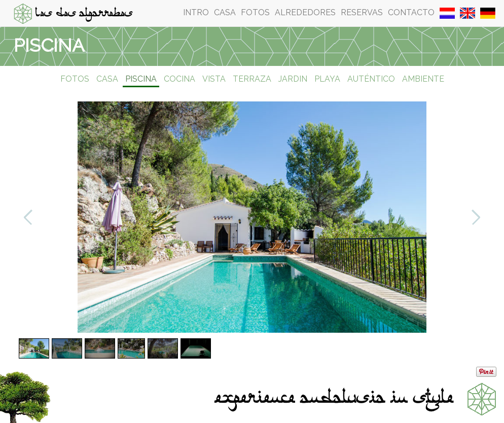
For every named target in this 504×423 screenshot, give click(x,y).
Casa (225, 12)
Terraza (252, 79)
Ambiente (423, 79)
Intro (196, 12)
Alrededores (305, 12)
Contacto (411, 12)
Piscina (141, 79)
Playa (327, 79)
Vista (214, 79)
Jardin (293, 79)
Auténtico (371, 79)
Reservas (362, 12)
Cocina (179, 79)
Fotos (255, 12)
